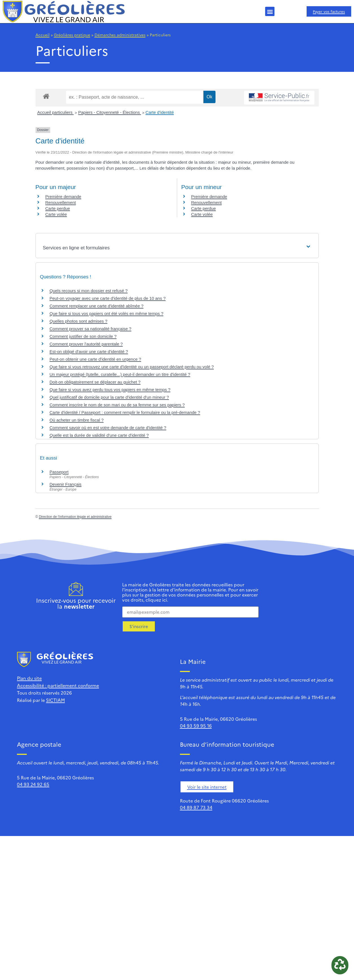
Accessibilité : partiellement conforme (58, 685)
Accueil (43, 35)
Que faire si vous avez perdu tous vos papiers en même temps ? (110, 390)
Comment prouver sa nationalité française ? (91, 329)
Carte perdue (58, 208)
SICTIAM (55, 700)
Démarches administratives (120, 35)
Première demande (63, 197)
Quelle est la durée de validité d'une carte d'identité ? (99, 435)
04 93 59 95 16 (196, 726)
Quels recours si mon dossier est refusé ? (89, 291)
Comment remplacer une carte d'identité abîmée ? (97, 306)
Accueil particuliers (55, 112)
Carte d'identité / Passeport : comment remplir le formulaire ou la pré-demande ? (125, 412)
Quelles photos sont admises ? (79, 321)
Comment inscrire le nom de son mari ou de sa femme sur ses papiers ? (117, 405)
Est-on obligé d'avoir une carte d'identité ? (89, 352)
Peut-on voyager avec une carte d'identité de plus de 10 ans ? (108, 298)
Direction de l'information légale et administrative (75, 517)
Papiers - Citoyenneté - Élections (110, 112)
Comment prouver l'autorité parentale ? (86, 344)
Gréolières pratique (72, 35)
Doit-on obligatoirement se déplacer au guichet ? (95, 382)
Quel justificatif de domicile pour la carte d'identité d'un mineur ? (109, 397)
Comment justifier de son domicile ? (83, 336)
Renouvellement (61, 202)
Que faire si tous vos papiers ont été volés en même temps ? (107, 313)
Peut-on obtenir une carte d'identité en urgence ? (95, 359)
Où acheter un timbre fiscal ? (77, 420)
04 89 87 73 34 (196, 807)
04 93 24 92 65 (33, 784)
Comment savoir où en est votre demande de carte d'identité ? (108, 428)
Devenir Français (66, 484)
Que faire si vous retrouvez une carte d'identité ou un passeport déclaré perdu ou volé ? (132, 367)
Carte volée (56, 214)
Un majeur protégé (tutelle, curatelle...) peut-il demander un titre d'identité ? (120, 374)
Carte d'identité (160, 112)
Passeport (59, 472)
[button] (270, 11)
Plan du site (29, 678)
